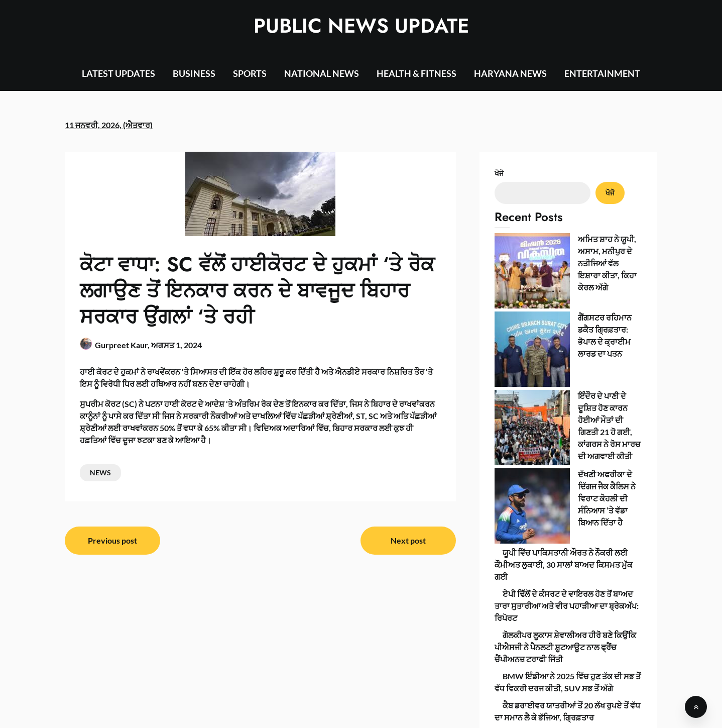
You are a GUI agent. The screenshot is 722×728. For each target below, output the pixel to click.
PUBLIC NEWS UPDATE (361, 26)
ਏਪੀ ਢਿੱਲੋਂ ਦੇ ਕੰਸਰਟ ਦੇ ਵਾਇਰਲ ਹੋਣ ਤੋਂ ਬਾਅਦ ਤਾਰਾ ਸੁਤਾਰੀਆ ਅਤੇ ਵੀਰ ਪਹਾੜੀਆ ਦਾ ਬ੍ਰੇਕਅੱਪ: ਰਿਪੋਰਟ (567, 421)
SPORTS (250, 73)
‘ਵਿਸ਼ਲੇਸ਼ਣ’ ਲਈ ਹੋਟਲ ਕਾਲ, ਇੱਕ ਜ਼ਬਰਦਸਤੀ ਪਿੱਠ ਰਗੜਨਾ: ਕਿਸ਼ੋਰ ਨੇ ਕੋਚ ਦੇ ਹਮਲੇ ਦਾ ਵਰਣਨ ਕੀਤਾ (564, 561)
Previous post (112, 540)
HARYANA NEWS (510, 73)
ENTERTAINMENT (602, 73)
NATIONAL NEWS (322, 73)
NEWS (100, 473)
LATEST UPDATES (118, 73)
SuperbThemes (447, 712)
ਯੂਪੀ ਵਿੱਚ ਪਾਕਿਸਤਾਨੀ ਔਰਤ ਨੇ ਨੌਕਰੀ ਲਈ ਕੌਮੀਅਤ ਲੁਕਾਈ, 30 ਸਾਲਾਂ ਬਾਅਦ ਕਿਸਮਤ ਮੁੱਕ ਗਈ (564, 380)
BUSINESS (194, 73)
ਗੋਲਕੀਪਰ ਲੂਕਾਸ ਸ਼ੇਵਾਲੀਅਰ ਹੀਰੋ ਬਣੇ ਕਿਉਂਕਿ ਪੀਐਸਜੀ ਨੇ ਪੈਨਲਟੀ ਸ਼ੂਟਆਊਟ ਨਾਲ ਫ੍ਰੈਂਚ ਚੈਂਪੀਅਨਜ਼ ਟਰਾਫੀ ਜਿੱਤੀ (565, 462)
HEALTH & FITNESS (416, 73)
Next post (408, 540)
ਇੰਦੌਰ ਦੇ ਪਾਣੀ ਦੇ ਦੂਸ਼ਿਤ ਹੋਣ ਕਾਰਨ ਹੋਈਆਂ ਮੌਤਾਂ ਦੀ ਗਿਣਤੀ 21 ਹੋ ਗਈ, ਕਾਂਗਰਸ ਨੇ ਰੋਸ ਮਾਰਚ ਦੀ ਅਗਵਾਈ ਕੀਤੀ (567, 309)
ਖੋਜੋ (499, 173)
